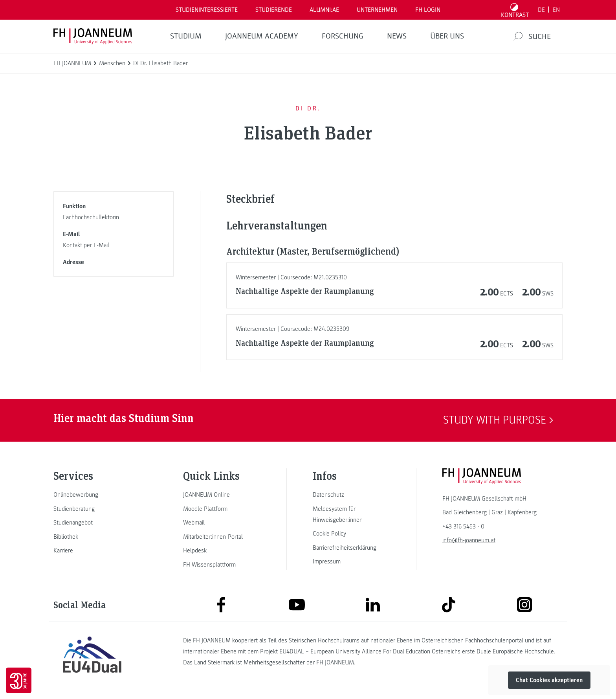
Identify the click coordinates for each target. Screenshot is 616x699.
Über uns (447, 36)
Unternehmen (377, 10)
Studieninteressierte (207, 10)
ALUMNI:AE (324, 10)
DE (541, 10)
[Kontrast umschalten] (515, 10)
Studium (186, 36)
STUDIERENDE (274, 10)
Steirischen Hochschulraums (324, 640)
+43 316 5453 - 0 (463, 527)
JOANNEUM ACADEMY (262, 36)
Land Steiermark (214, 662)
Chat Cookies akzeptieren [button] (549, 680)
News (397, 36)
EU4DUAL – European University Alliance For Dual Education (355, 651)
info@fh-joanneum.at (469, 540)
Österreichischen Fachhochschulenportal (472, 640)
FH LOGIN (428, 10)
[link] (92, 495)
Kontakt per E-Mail (86, 245)
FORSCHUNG (343, 36)
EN (556, 10)
